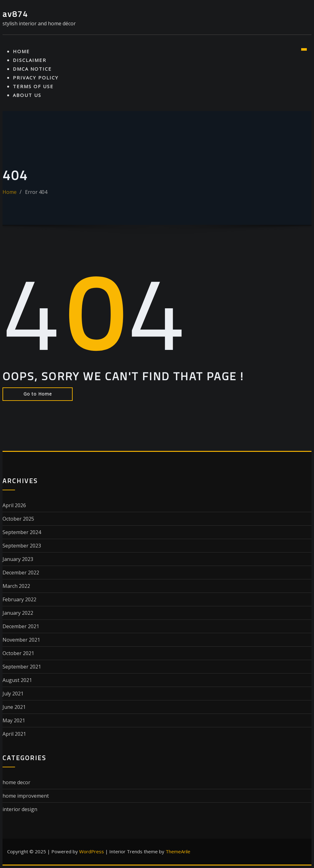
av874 (15, 14)
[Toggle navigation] (304, 49)
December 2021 (21, 626)
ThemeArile (178, 851)
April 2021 (14, 734)
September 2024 (22, 532)
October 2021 (18, 653)
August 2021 (17, 680)
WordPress (92, 851)
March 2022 (16, 586)
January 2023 (18, 559)
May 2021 (14, 720)
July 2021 (13, 694)
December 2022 (21, 573)
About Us (27, 95)
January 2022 (18, 613)
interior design (20, 809)
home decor (16, 782)
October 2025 (18, 519)
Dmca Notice (32, 69)
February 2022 (19, 599)
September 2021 (22, 667)
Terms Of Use (33, 86)
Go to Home (38, 394)
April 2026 (14, 505)
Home (21, 51)
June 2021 (14, 707)
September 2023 (22, 546)
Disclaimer (30, 60)
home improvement (26, 796)
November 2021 (21, 640)
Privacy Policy (36, 78)
